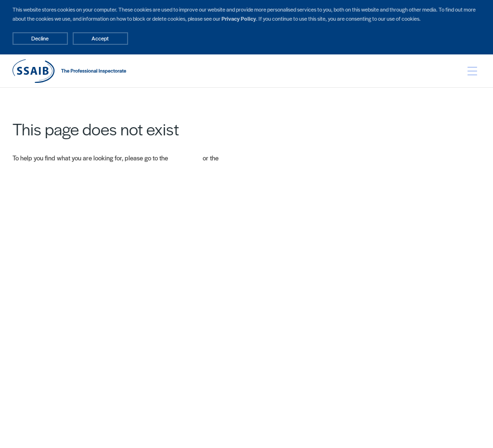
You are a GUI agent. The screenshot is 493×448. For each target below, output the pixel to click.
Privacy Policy (239, 18)
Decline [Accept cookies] (40, 38)
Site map (232, 158)
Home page (185, 158)
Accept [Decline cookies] (100, 38)
